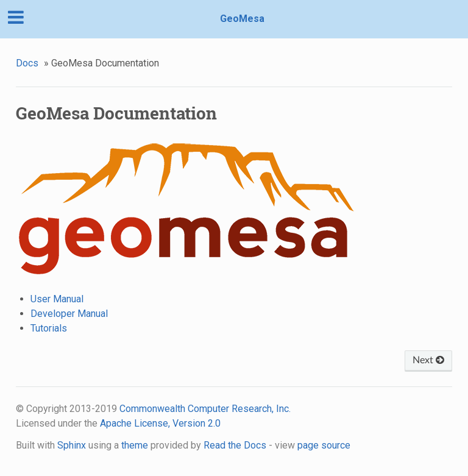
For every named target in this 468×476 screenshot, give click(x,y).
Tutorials (49, 328)
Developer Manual (69, 314)
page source (324, 445)
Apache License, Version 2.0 (160, 423)
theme (135, 445)
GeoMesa (242, 19)
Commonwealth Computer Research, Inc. (205, 409)
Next (428, 360)
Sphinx (72, 445)
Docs (27, 63)
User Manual (57, 299)
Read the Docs (235, 445)
